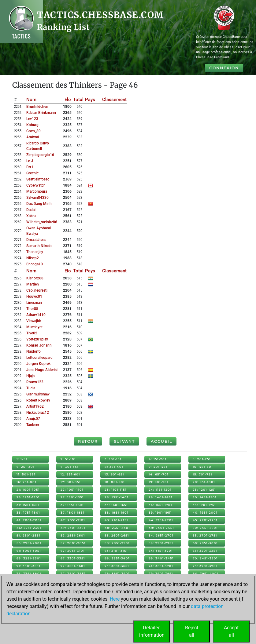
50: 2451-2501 (205, 528)
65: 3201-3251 (205, 551)
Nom (31, 100)
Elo (68, 100)
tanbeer (33, 425)
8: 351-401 (114, 467)
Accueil (161, 441)
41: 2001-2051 (29, 520)
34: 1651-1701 (160, 505)
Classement (114, 100)
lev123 (32, 119)
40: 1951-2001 (205, 513)
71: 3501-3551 (28, 566)
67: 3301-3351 (73, 558)
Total (78, 100)
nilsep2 (33, 258)
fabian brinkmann (41, 113)
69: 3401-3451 (161, 558)
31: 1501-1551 (28, 505)
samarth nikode (39, 246)
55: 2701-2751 (205, 535)
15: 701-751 (202, 474)
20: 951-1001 (204, 482)
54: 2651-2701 (161, 535)
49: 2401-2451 (161, 528)
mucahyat (34, 327)
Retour (88, 441)
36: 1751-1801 (28, 513)
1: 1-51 (22, 459)
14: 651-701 (159, 474)
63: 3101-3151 (116, 551)
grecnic (32, 173)
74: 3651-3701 (161, 566)
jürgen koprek (38, 364)
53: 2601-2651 (117, 535)
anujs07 (33, 419)
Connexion (224, 68)
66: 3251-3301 (29, 558)
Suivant (124, 441)
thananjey (35, 252)
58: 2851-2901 (117, 543)
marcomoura (37, 191)
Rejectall (192, 631)
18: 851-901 (115, 482)
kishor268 (35, 278)
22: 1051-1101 (72, 490)
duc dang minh (39, 204)
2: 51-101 (68, 459)
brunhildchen (37, 107)
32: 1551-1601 (72, 505)
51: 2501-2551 (28, 535)
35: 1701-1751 (204, 505)
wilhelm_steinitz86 (42, 222)
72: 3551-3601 (73, 566)
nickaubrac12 (38, 413)
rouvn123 (35, 382)
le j (30, 161)
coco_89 (33, 131)
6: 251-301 (26, 467)
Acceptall (231, 631)
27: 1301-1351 (72, 497)
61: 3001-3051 (29, 551)
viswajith (34, 321)
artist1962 (35, 406)
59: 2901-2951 (161, 543)
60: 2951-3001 (205, 543)
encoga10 (35, 264)
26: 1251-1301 (28, 497)
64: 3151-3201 (161, 551)
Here (115, 599)
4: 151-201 (158, 459)
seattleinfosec (38, 179)
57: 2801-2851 (73, 543)
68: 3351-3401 (117, 558)
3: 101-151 (113, 459)
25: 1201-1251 (204, 490)
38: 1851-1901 (117, 513)
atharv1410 (36, 315)
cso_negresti (37, 290)
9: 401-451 (158, 467)
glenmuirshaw (38, 394)
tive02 (32, 333)
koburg (32, 125)
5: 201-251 (202, 459)
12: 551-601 (70, 474)
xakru (31, 216)
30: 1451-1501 (205, 497)
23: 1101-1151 (116, 490)
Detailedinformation (152, 631)
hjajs (30, 376)
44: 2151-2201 (161, 520)
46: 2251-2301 (29, 528)
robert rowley (38, 400)
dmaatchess (36, 240)
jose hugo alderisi (42, 370)
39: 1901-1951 (160, 513)
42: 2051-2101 (73, 520)
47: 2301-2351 (73, 528)
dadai (31, 210)
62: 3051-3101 (73, 551)
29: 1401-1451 (161, 497)
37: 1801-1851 (72, 513)
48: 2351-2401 (117, 528)
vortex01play (37, 339)
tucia (31, 388)
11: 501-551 (26, 474)
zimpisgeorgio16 (40, 155)
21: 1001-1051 (28, 490)
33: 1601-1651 (116, 505)
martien (33, 284)
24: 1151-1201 (160, 490)
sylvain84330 (37, 198)
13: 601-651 (114, 474)
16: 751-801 (26, 482)
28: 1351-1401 (117, 497)
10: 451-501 (203, 467)
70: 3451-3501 (205, 558)
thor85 (32, 309)
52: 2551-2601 (73, 535)
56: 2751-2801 (29, 543)
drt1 (30, 167)
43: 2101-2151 (116, 520)
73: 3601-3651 (117, 566)
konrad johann (39, 345)
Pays (90, 100)
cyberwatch (36, 185)
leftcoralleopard (39, 358)
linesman (34, 303)
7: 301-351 (70, 467)
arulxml (33, 137)
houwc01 (34, 297)
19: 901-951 (158, 482)
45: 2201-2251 (205, 520)
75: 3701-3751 (205, 566)
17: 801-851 (71, 482)
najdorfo (33, 351)
